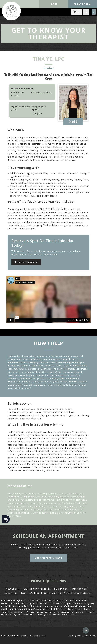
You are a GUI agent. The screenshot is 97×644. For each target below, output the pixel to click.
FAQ (23, 593)
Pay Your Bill (80, 589)
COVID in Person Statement (76, 593)
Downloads (50, 593)
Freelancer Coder (86, 635)
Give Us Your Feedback (37, 589)
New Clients (13, 589)
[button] (94, 12)
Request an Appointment (26, 262)
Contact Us (11, 593)
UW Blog (35, 593)
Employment (61, 589)
